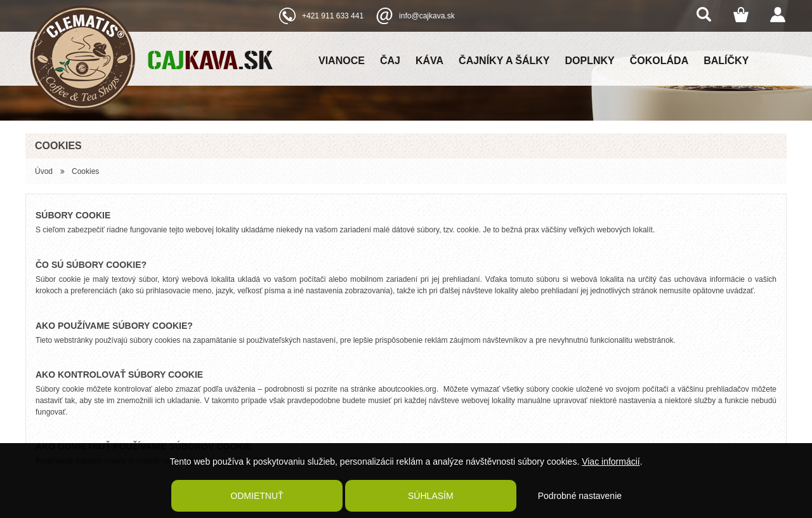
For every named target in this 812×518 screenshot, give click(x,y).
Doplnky (590, 61)
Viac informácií (611, 462)
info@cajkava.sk (427, 16)
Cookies (85, 171)
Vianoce (342, 61)
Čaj (390, 61)
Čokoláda (659, 61)
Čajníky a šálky (504, 61)
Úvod (44, 171)
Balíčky (726, 61)
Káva (429, 61)
